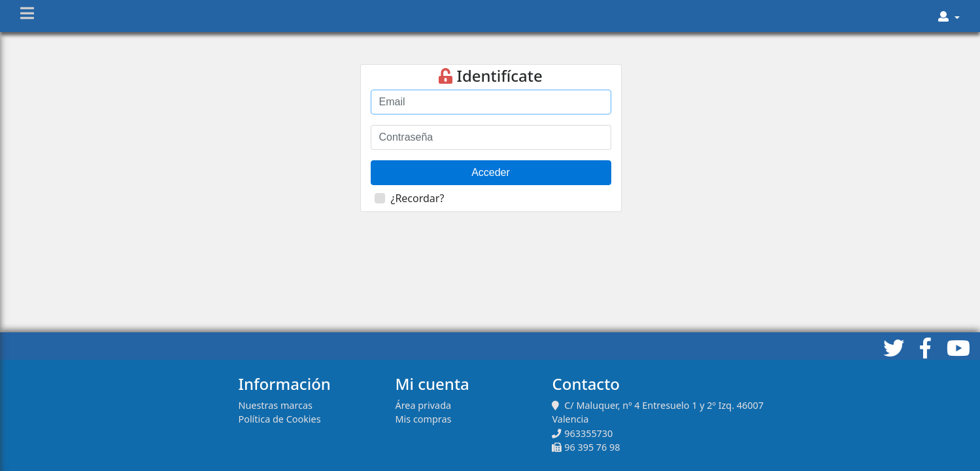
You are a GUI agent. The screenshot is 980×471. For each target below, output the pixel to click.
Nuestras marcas (275, 405)
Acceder (491, 172)
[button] (949, 16)
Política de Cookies (279, 419)
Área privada (423, 405)
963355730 (588, 433)
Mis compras (423, 419)
